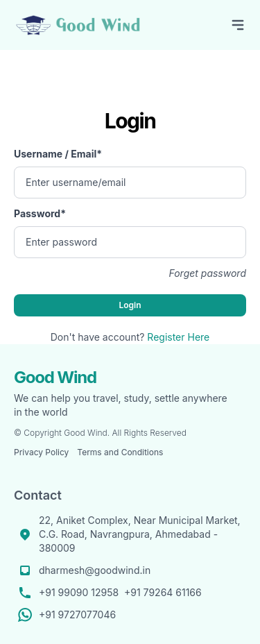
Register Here (178, 337)
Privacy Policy (41, 452)
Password (40, 213)
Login (130, 305)
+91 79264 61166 (163, 592)
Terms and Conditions (120, 452)
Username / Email (58, 154)
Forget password (207, 273)
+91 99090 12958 (79, 592)
